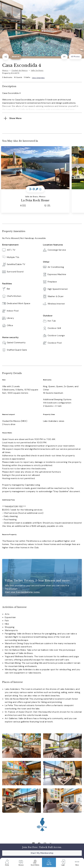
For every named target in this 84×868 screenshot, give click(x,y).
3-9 (35, 189)
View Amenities (38, 78)
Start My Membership (42, 853)
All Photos (75, 57)
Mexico (5, 70)
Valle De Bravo (37, 70)
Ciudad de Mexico (20, 70)
